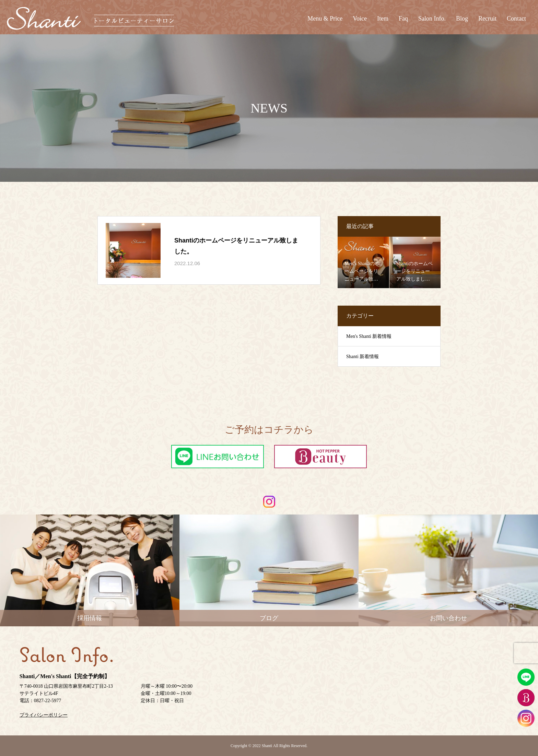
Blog (462, 19)
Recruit (487, 19)
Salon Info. (432, 19)
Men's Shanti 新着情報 (369, 336)
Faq (403, 19)
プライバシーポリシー (44, 715)
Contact (516, 19)
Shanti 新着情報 (362, 357)
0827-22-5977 (48, 701)
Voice (360, 19)
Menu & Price (325, 19)
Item (383, 19)
